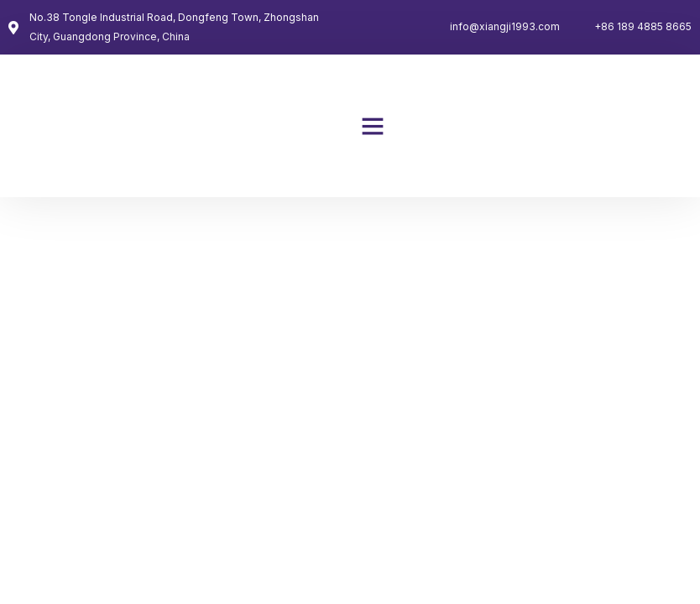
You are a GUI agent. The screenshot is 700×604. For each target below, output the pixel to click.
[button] (373, 126)
